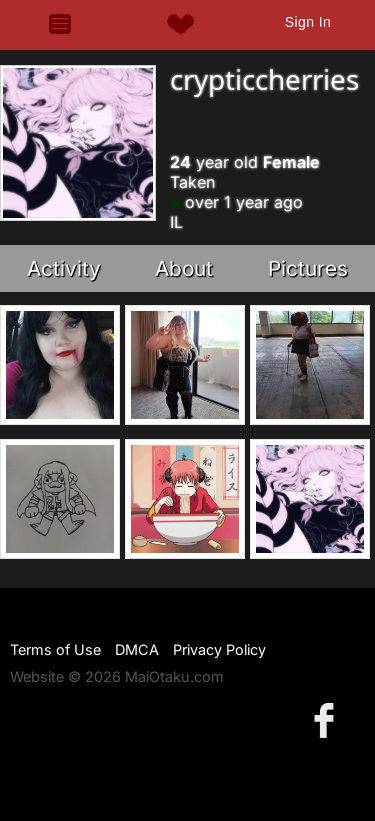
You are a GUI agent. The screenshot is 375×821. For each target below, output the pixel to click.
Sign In (308, 22)
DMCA (137, 649)
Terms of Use (55, 649)
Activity (64, 268)
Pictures (308, 268)
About (184, 268)
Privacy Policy (219, 649)
